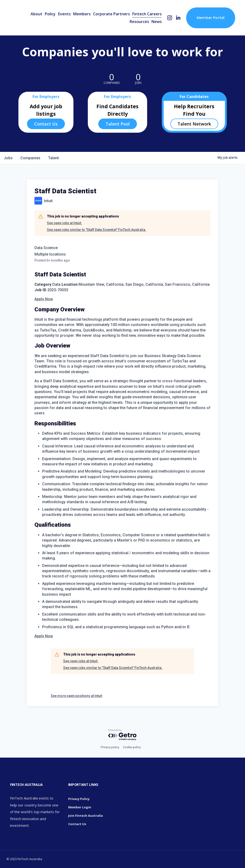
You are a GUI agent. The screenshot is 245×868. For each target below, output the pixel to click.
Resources (139, 22)
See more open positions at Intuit (76, 696)
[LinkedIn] (178, 18)
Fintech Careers (147, 14)
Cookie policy (132, 747)
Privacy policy (110, 747)
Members (82, 14)
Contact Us (46, 124)
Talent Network (194, 124)
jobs (8, 158)
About (36, 14)
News (157, 22)
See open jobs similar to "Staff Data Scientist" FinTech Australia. (97, 230)
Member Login (80, 807)
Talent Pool (118, 124)
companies (30, 158)
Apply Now (44, 299)
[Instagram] (170, 18)
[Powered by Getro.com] (122, 735)
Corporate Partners (111, 14)
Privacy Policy (79, 799)
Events (64, 14)
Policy (50, 14)
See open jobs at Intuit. (64, 223)
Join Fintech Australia (86, 816)
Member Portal (211, 18)
